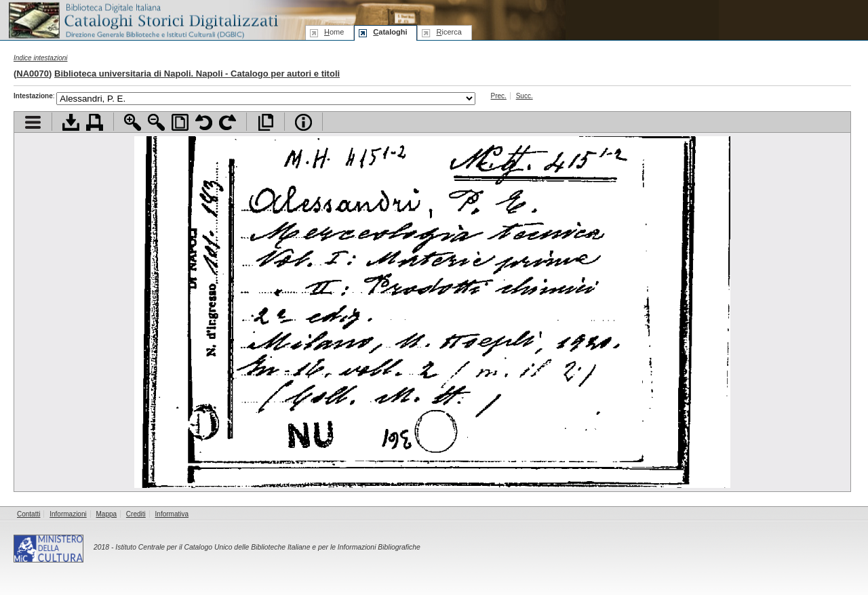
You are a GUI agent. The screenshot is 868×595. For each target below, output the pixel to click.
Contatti (28, 514)
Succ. (525, 96)
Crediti (136, 514)
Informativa (172, 514)
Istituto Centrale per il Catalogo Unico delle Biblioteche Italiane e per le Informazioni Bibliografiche (268, 547)
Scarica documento (71, 122)
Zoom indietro (156, 122)
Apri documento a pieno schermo (265, 122)
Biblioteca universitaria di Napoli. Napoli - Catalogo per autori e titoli (197, 74)
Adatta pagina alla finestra (180, 122)
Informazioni (68, 514)
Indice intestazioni (41, 58)
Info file (303, 122)
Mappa (107, 514)
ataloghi (390, 32)
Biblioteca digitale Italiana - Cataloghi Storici (142, 19)
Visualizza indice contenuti (33, 122)
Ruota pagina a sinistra (204, 122)
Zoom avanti (133, 122)
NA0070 (33, 74)
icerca (449, 32)
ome (334, 32)
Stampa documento (95, 122)
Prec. (499, 96)
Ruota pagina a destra (228, 122)
